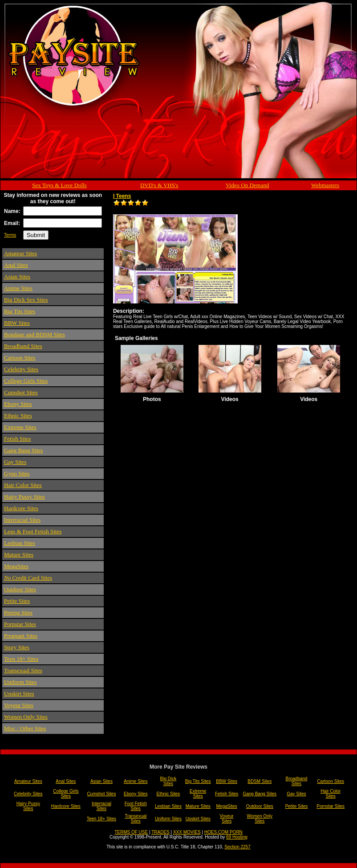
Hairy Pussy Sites (24, 497)
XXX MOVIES (187, 832)
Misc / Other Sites (25, 728)
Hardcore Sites (21, 508)
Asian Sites (17, 276)
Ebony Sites (18, 404)
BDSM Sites (260, 781)
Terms (10, 235)
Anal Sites (16, 265)
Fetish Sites (17, 439)
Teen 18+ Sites (21, 659)
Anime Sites (18, 288)
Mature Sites (19, 555)
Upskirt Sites (19, 694)
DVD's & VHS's (159, 185)
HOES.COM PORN (223, 832)
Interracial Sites (22, 520)
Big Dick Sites (168, 781)
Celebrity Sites (21, 369)
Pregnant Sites (21, 636)
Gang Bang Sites (23, 450)
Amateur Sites (20, 253)
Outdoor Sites (20, 589)
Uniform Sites (20, 682)
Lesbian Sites (20, 543)
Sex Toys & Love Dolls (59, 185)
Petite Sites (17, 601)
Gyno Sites (17, 473)
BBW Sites (17, 323)
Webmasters (325, 185)
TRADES (160, 832)
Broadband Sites (23, 346)
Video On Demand (247, 185)
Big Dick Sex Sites (26, 300)
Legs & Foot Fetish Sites (33, 531)
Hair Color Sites (23, 485)
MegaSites (16, 566)
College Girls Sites (26, 381)
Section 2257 (237, 847)
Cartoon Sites (20, 358)
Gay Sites (15, 462)
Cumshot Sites (21, 392)
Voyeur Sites (19, 705)
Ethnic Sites (18, 416)
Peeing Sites (18, 612)
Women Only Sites (26, 717)
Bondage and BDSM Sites (34, 334)
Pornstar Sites (20, 624)
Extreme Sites (20, 427)
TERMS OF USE (131, 832)
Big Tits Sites (20, 311)
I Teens (122, 196)
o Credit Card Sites (28, 578)
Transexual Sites (23, 670)
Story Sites (17, 647)
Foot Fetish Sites (136, 806)
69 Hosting (237, 837)
